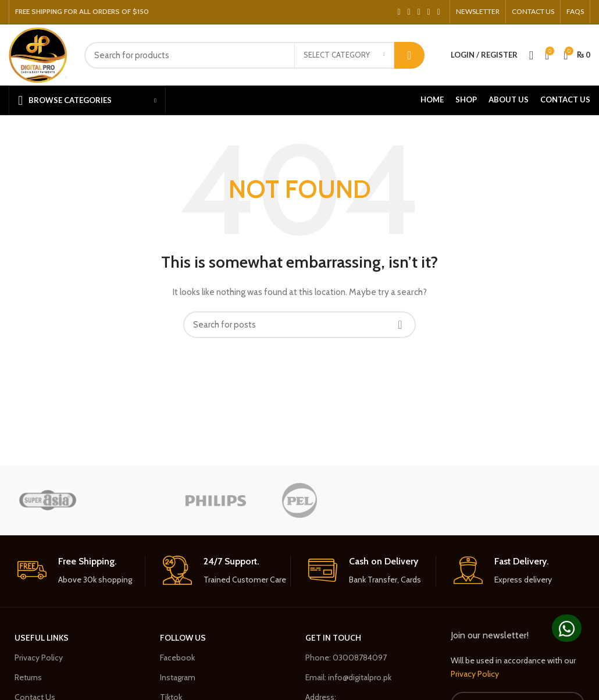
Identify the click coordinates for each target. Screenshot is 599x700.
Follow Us (183, 638)
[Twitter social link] (409, 12)
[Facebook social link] (399, 12)
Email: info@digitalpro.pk (348, 677)
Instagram (178, 677)
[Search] (254, 55)
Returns (28, 677)
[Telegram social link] (439, 12)
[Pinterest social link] (419, 12)
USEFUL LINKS (42, 638)
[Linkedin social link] (429, 12)
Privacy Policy (39, 658)
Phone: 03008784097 (346, 658)
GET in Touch (333, 638)
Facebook (177, 658)
